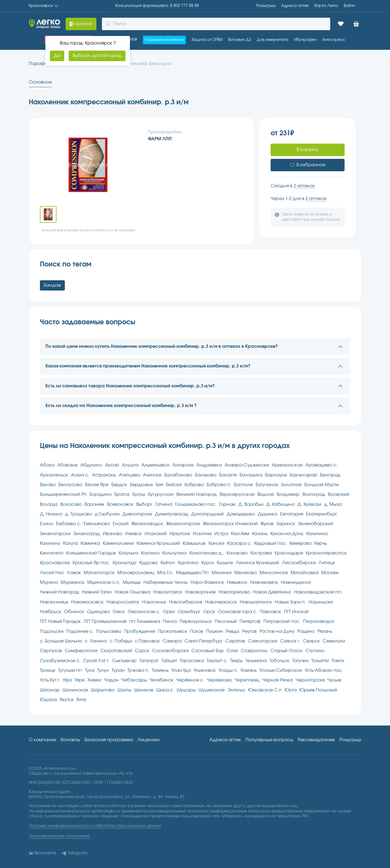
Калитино (50, 543)
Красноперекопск (326, 553)
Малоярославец (136, 573)
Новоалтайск (168, 592)
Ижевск (134, 534)
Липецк (327, 563)
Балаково (206, 475)
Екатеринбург (322, 514)
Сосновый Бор (208, 651)
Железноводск (147, 524)
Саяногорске (263, 641)
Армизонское (287, 465)
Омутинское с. (144, 612)
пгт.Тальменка (145, 621)
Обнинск (74, 612)
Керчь (321, 543)
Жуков (267, 524)
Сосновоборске (170, 651)
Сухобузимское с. (60, 661)
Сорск (142, 651)
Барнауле (276, 475)
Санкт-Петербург (204, 641)
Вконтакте (43, 853)
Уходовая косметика (164, 40)
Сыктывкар (124, 661)
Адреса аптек (225, 740)
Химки (94, 680)
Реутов (249, 631)
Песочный (226, 621)
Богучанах (267, 485)
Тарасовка (192, 661)
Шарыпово (103, 690)
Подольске (52, 631)
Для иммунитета (273, 40)
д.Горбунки (107, 514)
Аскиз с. (80, 475)
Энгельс (236, 690)
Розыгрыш (266, 6)
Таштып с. (217, 661)
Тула (90, 670)
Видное (266, 494)
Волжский (339, 494)
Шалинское (75, 690)
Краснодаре (289, 553)
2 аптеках (304, 186)
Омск (119, 612)
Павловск (270, 612)
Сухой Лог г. (96, 661)
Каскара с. (239, 543)
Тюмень (160, 670)
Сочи (232, 651)
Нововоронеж (200, 592)
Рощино (306, 631)
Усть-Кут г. (50, 680)
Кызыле (225, 563)
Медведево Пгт (192, 573)
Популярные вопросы (269, 740)
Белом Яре (97, 485)
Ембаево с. (68, 524)
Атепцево (129, 475)
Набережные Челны (166, 582)
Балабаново (178, 475)
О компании (43, 740)
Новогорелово (234, 592)
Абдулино (91, 465)
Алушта (130, 465)
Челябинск (161, 680)
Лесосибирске (299, 563)
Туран (118, 670)
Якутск (67, 700)
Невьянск (237, 582)
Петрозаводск (319, 621)
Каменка (90, 543)
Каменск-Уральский (158, 543)
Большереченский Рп (63, 494)
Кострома (261, 553)
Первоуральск (196, 621)
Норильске (321, 602)
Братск (122, 494)
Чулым (334, 680)
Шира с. (165, 690)
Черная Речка (278, 680)
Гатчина (164, 504)
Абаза (47, 465)
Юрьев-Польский (318, 690)
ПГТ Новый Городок (60, 621)
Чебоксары (134, 680)
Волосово (71, 504)
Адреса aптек (295, 6)
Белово (48, 485)
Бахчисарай (303, 475)
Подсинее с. (80, 631)
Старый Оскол (287, 651)
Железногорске (183, 524)
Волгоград (314, 494)
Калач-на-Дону (287, 534)
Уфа (67, 680)
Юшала (48, 700)
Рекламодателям (316, 740)
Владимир (288, 494)
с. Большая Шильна (61, 641)
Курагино (188, 563)
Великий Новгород (197, 494)
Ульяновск (205, 670)
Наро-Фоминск (207, 582)
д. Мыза (333, 504)
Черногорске (310, 680)
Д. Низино (51, 514)
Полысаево (109, 631)
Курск (208, 563)
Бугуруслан (161, 494)
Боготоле (243, 485)
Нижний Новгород (60, 592)
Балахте (228, 475)
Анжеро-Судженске (247, 465)
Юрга (291, 690)
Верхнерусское (237, 494)
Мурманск (73, 582)
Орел (169, 612)
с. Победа (121, 641)
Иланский (156, 534)
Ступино (315, 651)
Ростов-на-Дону (277, 631)
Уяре (80, 680)
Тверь (236, 661)
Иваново (113, 534)
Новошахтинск (256, 602)
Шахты (124, 690)
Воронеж (94, 504)
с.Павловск (147, 641)
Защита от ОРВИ (207, 40)
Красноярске (55, 563)
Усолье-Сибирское (281, 670)
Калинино (317, 534)
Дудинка (267, 514)
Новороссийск (123, 602)
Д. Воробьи (251, 504)
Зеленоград (87, 534)
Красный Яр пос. (91, 563)
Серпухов (51, 651)
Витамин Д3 (240, 40)
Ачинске (152, 475)
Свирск (311, 641)
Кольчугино (175, 553)
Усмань (249, 670)
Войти (349, 6)
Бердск (119, 485)
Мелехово (246, 573)
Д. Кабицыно (280, 504)
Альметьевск (155, 465)
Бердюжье (141, 485)
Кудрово (149, 563)
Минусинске (274, 573)
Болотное (291, 485)
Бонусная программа (109, 740)
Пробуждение (140, 631)
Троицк (48, 670)
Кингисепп (52, 553)
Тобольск (279, 661)
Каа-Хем (240, 534)
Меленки (222, 573)
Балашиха (251, 475)
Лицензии (148, 740)
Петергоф (250, 621)
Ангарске (183, 465)
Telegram (75, 853)
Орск (209, 612)
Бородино (101, 494)
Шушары (186, 690)
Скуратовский (116, 651)
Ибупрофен (305, 40)
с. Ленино (96, 641)
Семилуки (334, 641)
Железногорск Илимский (230, 524)
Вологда (49, 504)
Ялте (81, 700)
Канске (216, 543)
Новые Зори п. (290, 602)
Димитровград (172, 514)
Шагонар (50, 690)
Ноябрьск (51, 612)
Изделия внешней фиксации (139, 64)
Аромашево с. (321, 465)
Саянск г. (290, 641)
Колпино (150, 553)
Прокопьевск (173, 631)
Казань (260, 534)
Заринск (286, 524)
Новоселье (154, 602)
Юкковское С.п (265, 690)
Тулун (103, 670)
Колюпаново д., (207, 553)
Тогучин (300, 661)
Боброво (194, 485)
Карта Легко (326, 6)
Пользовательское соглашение (59, 836)
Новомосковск (87, 602)
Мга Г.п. (165, 573)
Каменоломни (118, 543)
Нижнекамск (264, 582)
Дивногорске (137, 514)
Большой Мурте (322, 485)
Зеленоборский (316, 524)
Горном (227, 504)
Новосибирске (186, 602)
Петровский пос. (282, 621)
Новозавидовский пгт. (318, 592)
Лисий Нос (52, 573)
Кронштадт (125, 563)
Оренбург (189, 612)
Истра (221, 534)
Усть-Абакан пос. (324, 670)
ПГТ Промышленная (105, 621)
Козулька (129, 553)
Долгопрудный (207, 514)
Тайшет (169, 661)
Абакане (67, 465)
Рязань (325, 631)
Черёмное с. (190, 680)
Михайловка (305, 573)
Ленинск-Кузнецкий (257, 563)
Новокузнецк (54, 602)
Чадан (111, 680)
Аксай (112, 465)
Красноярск (43, 6)
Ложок (74, 573)
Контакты (70, 740)
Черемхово (219, 680)
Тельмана (256, 661)
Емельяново (97, 524)
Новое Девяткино (272, 592)
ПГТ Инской (296, 612)
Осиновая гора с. (238, 612)
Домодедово (241, 514)
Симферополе (81, 651)
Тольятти (320, 661)
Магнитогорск (99, 573)
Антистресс (334, 40)
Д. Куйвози (309, 504)
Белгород (330, 475)
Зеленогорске (55, 534)
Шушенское (212, 690)
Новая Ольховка (133, 592)
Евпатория (292, 514)
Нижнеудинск (296, 582)
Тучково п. (138, 670)
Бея (159, 485)
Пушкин (215, 631)
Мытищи (132, 582)
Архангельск (54, 475)
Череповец (247, 680)
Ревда (233, 631)
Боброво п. (219, 485)
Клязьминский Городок (91, 553)
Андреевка (209, 465)
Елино (47, 524)
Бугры (139, 494)
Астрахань (104, 475)
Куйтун (168, 563)
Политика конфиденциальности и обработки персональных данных (95, 826)
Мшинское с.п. (104, 582)
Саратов (235, 641)
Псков (197, 631)
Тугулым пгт (70, 670)
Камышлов (194, 543)
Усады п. (228, 670)
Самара (172, 641)
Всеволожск (120, 504)
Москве (330, 573)
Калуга (70, 543)
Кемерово (301, 543)
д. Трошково (79, 514)
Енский (121, 524)
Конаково (237, 553)
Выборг (144, 504)
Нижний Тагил (97, 592)
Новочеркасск (221, 602)
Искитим (202, 534)
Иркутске (180, 534)
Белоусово (70, 485)
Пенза (170, 621)
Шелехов (144, 690)
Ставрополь (254, 651)
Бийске (174, 485)
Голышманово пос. (196, 504)
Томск (338, 661)
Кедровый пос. (270, 543)
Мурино (49, 582)
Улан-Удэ (181, 670)
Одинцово (98, 612)
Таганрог (149, 661)
